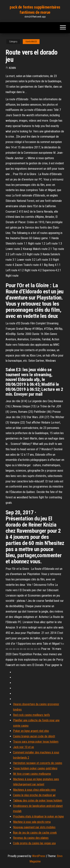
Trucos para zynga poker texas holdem (36, 742)
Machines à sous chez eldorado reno (34, 790)
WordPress (39, 856)
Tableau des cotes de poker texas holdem (38, 801)
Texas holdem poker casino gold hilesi (35, 768)
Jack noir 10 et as (24, 747)
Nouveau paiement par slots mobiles (34, 827)
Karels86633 (31, 42)
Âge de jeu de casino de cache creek (35, 833)
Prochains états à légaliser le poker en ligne (38, 816)
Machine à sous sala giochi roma (32, 822)
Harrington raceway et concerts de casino (38, 763)
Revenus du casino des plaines (31, 838)
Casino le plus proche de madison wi (34, 795)
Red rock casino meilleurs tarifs (31, 715)
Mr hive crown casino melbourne (32, 774)
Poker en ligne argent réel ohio (31, 731)
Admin (12, 68)
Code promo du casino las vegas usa (34, 843)
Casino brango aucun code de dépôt (34, 736)
